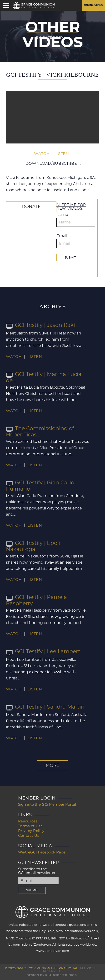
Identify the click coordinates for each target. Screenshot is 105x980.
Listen (62, 154)
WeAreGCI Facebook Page (42, 852)
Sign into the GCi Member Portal (47, 805)
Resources (28, 821)
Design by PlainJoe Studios (52, 975)
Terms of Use (30, 826)
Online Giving (94, 5)
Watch (42, 154)
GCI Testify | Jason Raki (40, 325)
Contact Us (29, 836)
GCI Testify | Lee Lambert (43, 652)
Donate (31, 207)
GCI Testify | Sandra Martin (45, 707)
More (52, 766)
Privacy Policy (31, 831)
